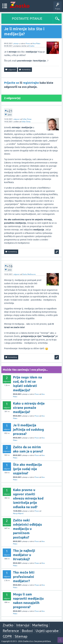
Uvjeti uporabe (47, 631)
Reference (11, 631)
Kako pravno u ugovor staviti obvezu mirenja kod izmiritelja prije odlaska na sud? (28, 498)
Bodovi (27, 631)
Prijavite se (12, 83)
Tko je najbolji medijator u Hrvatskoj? (24, 555)
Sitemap (21, 636)
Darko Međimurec (29, 274)
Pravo (28, 44)
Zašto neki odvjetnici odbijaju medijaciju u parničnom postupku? (27, 529)
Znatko (32, 46)
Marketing (40, 625)
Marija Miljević (18, 513)
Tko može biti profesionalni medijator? (24, 577)
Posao (37, 563)
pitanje (16, 44)
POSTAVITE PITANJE (27, 19)
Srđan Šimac (27, 119)
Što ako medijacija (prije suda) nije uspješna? (27, 469)
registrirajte (31, 83)
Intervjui (23, 625)
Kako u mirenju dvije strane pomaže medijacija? (29, 408)
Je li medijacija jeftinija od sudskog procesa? (28, 429)
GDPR (7, 636)
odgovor (17, 119)
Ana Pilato (36, 44)
